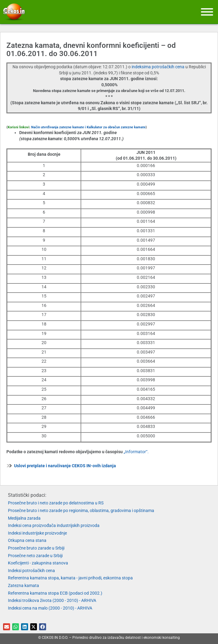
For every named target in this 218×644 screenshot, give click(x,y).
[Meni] (207, 12)
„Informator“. (136, 452)
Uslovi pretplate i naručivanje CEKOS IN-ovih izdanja (65, 466)
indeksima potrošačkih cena (158, 67)
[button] (7, 627)
